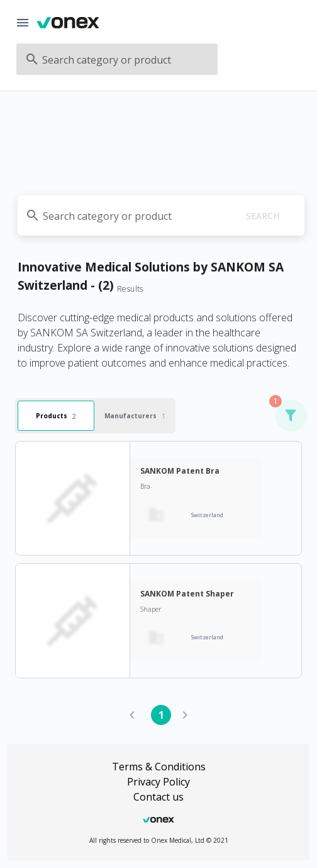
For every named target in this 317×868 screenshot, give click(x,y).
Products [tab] (56, 415)
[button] (291, 416)
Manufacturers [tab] (135, 415)
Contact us (158, 797)
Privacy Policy (158, 782)
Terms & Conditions (159, 767)
